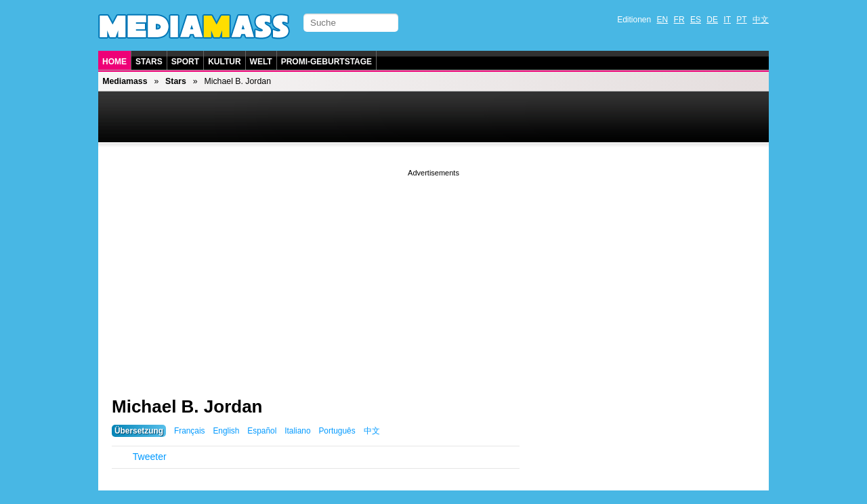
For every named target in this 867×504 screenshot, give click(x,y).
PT (741, 20)
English (226, 431)
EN (663, 20)
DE (712, 20)
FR (679, 20)
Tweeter (150, 457)
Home (114, 62)
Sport (185, 62)
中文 (761, 20)
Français (190, 431)
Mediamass (125, 81)
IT (727, 20)
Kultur (224, 62)
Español (262, 431)
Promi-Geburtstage (326, 62)
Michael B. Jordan (187, 406)
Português (337, 431)
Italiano (297, 431)
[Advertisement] (433, 274)
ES (696, 20)
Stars (149, 62)
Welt (261, 62)
